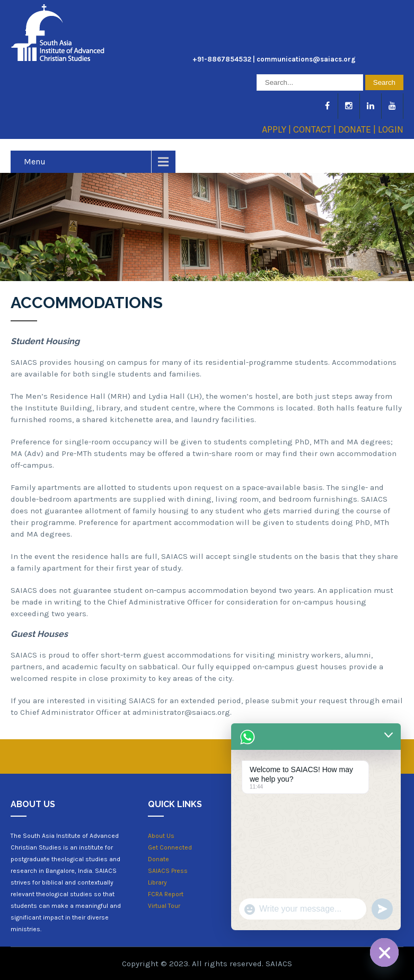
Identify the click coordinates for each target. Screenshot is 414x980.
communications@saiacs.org (306, 59)
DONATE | (358, 129)
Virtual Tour (164, 906)
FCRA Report (166, 894)
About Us (161, 836)
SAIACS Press (168, 871)
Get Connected (170, 847)
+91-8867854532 (222, 59)
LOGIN (391, 129)
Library (157, 882)
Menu (35, 161)
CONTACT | (316, 129)
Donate (158, 859)
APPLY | (278, 129)
